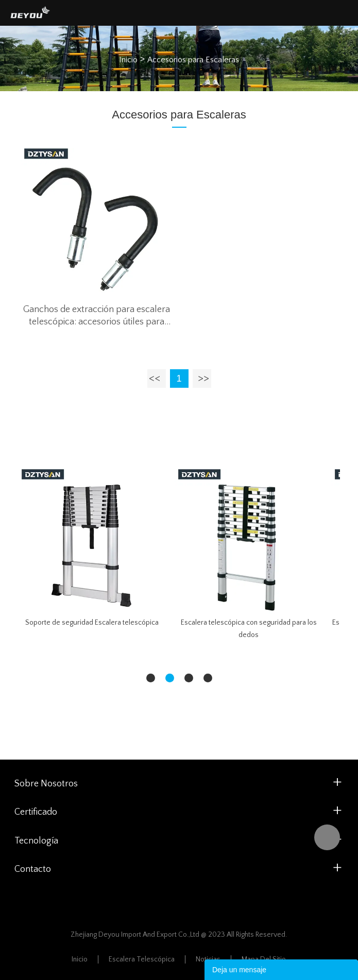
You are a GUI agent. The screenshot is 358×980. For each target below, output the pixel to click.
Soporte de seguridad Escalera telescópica (92, 623)
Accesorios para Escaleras (193, 60)
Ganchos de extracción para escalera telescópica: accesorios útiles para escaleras (97, 316)
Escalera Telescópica (142, 959)
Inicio (128, 60)
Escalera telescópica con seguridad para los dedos (249, 629)
